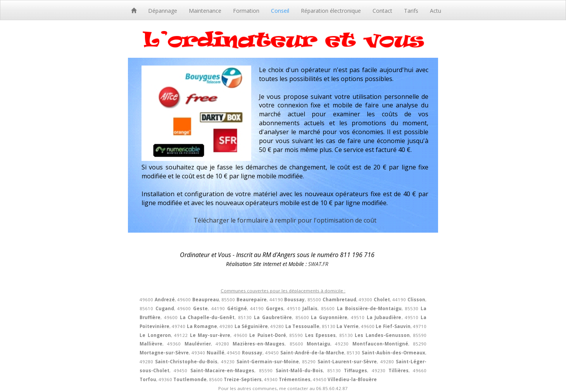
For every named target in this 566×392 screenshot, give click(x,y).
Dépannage (163, 11)
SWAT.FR (318, 264)
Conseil (280, 11)
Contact (382, 11)
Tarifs (411, 11)
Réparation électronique (331, 11)
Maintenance (205, 11)
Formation (246, 11)
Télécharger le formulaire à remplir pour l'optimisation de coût (285, 220)
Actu (436, 11)
